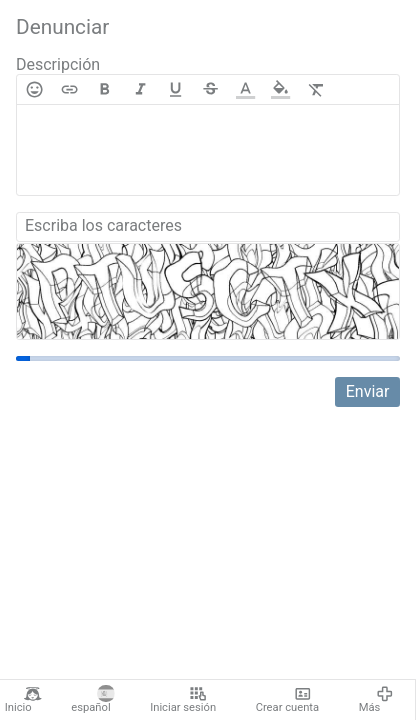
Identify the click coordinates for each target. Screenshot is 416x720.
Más (376, 700)
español (92, 700)
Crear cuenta (287, 700)
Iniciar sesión (183, 700)
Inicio (23, 700)
